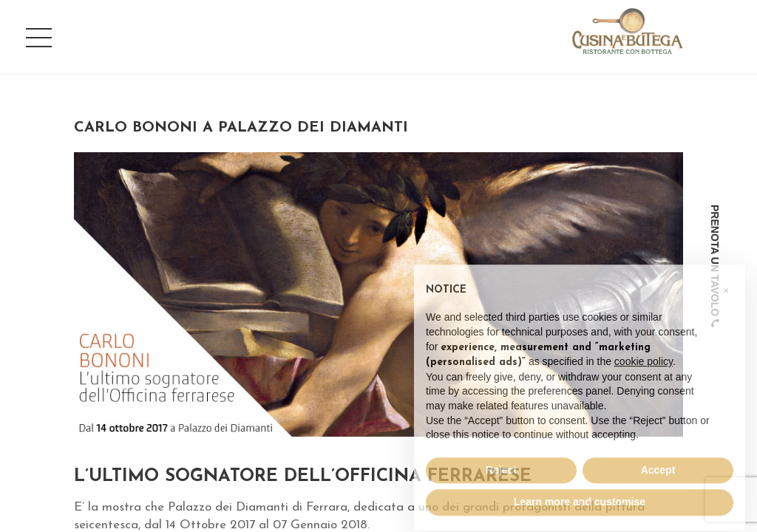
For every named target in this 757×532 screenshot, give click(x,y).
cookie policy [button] (644, 386)
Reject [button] (501, 494)
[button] (726, 313)
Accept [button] (658, 494)
